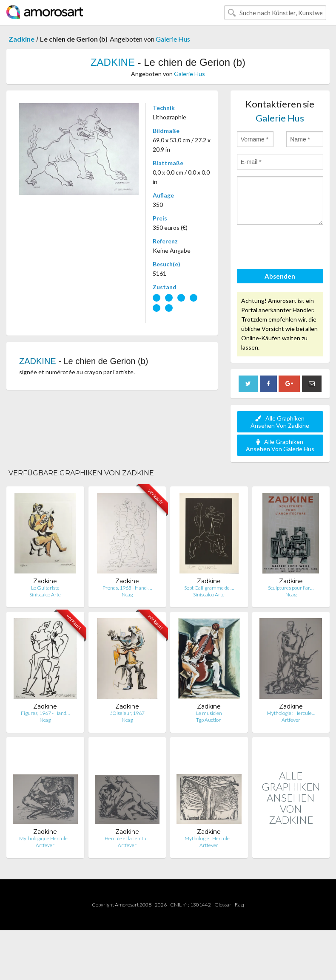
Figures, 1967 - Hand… (45, 713)
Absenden (280, 276)
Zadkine (21, 39)
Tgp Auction (209, 720)
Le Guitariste (45, 588)
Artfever (291, 720)
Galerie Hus (173, 39)
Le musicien (209, 713)
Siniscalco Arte (45, 594)
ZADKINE (113, 62)
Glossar (223, 905)
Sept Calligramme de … (209, 588)
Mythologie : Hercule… (291, 713)
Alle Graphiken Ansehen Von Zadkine (280, 422)
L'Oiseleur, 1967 (127, 713)
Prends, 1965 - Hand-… (127, 588)
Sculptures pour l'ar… (291, 588)
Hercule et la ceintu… (127, 838)
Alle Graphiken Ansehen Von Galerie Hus (280, 445)
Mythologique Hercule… (45, 838)
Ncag (127, 594)
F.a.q (239, 905)
